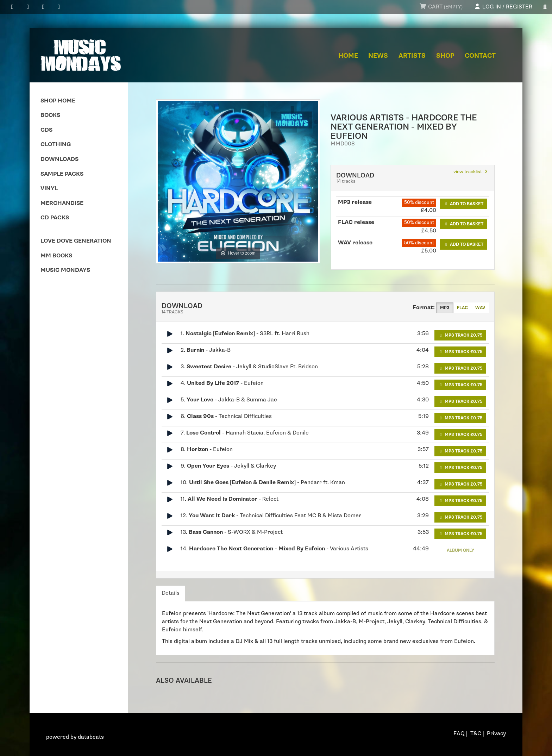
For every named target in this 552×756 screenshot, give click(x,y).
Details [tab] (171, 593)
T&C (476, 734)
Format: (424, 308)
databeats (91, 737)
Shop (445, 56)
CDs (46, 130)
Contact (480, 56)
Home (348, 56)
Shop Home (58, 101)
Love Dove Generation (76, 241)
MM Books (56, 256)
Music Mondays (65, 270)
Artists (412, 56)
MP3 (445, 308)
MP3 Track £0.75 (460, 335)
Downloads (59, 159)
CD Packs (55, 218)
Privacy (496, 734)
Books (50, 115)
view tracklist (471, 172)
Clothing (56, 145)
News (378, 56)
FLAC (462, 308)
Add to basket (463, 204)
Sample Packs (62, 174)
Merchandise (62, 203)
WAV (480, 308)
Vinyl (49, 189)
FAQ (459, 734)
